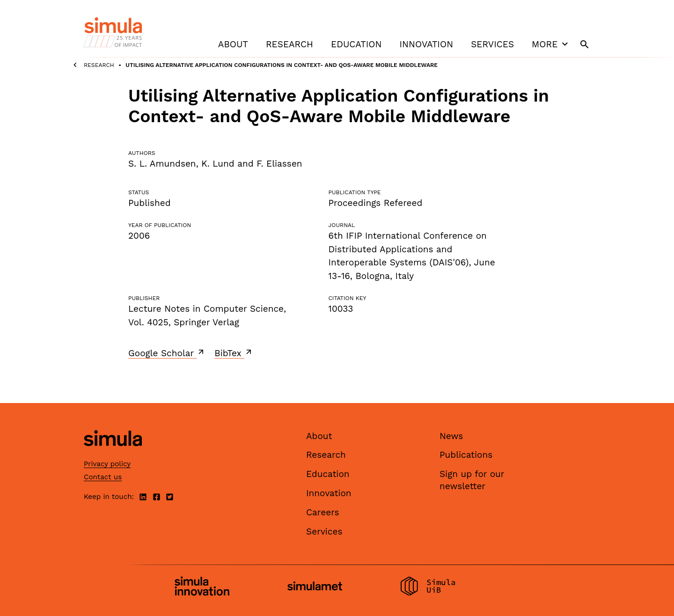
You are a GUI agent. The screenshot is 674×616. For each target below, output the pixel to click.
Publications (466, 455)
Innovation (426, 44)
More (551, 44)
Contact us (103, 477)
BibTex (234, 353)
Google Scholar (167, 353)
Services (492, 44)
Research (289, 44)
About (233, 44)
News (451, 436)
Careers (323, 512)
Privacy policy (107, 464)
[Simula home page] (113, 454)
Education (356, 44)
